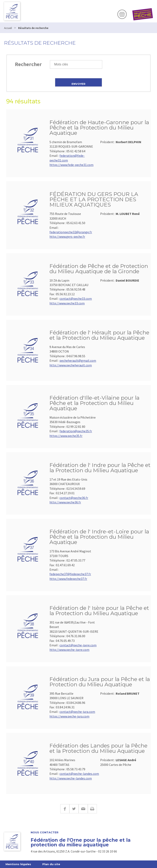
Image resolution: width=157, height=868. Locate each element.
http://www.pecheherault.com (71, 365)
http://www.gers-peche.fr (67, 237)
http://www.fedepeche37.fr (68, 579)
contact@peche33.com (76, 299)
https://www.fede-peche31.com (71, 165)
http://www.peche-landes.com (71, 778)
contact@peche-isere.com (78, 645)
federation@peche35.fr (76, 431)
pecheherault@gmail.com (78, 360)
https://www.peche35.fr (66, 436)
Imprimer (92, 809)
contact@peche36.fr (74, 498)
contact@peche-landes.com (79, 774)
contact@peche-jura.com (77, 712)
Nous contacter (45, 832)
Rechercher (28, 64)
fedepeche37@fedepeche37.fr (70, 574)
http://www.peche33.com (67, 303)
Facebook (65, 809)
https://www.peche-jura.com (69, 716)
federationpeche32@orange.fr (71, 232)
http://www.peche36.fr (65, 502)
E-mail (83, 809)
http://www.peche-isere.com (69, 650)
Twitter (74, 809)
